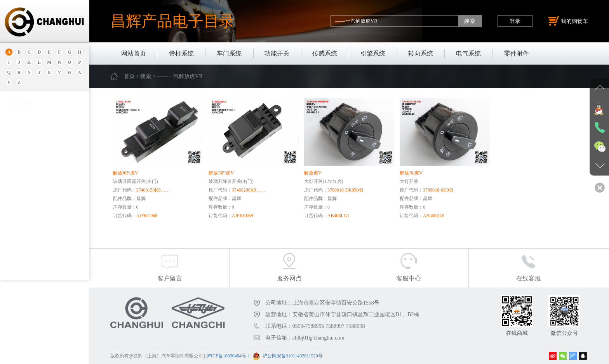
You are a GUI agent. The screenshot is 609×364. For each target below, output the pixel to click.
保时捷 (19, 166)
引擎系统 (373, 53)
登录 (515, 21)
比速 (17, 244)
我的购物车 (568, 21)
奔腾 (17, 225)
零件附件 (517, 53)
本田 (17, 186)
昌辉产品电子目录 (172, 21)
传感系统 (325, 53)
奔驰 (17, 234)
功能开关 (277, 53)
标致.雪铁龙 (25, 264)
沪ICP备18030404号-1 (228, 356)
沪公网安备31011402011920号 (293, 356)
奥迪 (17, 112)
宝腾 (17, 215)
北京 (17, 157)
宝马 (17, 205)
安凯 (17, 121)
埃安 (17, 131)
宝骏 (17, 196)
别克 (17, 176)
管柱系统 (181, 53)
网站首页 (134, 53)
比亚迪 (19, 254)
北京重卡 (22, 273)
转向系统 (421, 53)
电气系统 (468, 53)
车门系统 (229, 53)
